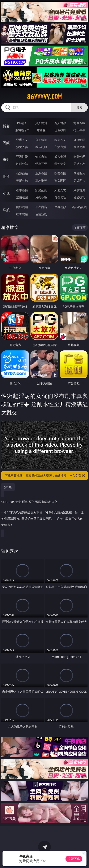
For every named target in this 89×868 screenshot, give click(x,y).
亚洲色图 (41, 173)
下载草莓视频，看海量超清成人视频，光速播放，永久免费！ (45, 476)
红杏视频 (22, 214)
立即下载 (74, 859)
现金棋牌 (60, 130)
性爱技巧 (79, 197)
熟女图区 (60, 180)
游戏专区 (79, 123)
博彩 (6, 126)
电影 (6, 160)
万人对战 (60, 123)
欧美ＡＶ (60, 140)
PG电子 (22, 123)
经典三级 (41, 164)
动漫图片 (79, 173)
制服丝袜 (22, 164)
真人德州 (41, 123)
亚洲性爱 (22, 157)
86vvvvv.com (44, 97)
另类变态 (79, 164)
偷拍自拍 (41, 157)
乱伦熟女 (60, 164)
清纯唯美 (41, 180)
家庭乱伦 (41, 190)
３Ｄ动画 (79, 140)
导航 (6, 210)
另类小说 (41, 197)
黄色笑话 (60, 197)
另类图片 (79, 180)
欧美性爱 (79, 157)
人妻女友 (60, 190)
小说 (6, 193)
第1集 (8, 487)
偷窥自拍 (22, 173)
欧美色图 (60, 173)
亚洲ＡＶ (22, 140)
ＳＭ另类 (79, 147)
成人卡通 (60, 157)
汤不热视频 (79, 207)
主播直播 (60, 147)
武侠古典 (79, 190)
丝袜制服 (41, 147)
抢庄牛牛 (79, 130)
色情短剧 (41, 214)
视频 (6, 143)
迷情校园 (22, 197)
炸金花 (41, 130)
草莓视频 (60, 207)
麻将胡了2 (22, 130)
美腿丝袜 (22, 180)
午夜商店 (41, 207)
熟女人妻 (22, 147)
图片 (6, 176)
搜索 (79, 107)
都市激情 (22, 190)
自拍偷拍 (41, 140)
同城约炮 (22, 207)
